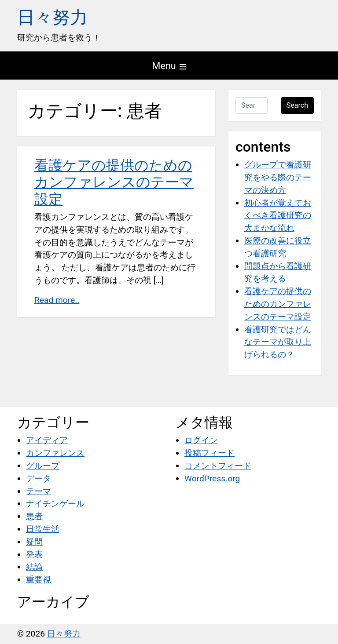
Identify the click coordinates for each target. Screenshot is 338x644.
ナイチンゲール (55, 504)
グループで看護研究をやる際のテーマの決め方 (278, 177)
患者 (34, 516)
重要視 (39, 580)
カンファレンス (55, 453)
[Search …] (252, 106)
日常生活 (43, 529)
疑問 (34, 542)
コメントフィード (218, 466)
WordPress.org (212, 478)
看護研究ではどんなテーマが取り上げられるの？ (278, 342)
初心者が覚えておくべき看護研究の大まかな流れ (278, 216)
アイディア (47, 440)
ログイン (201, 440)
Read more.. (57, 300)
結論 (34, 567)
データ (39, 478)
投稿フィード (209, 453)
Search (297, 105)
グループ (43, 466)
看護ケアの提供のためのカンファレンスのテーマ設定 (114, 182)
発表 (34, 555)
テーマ (39, 491)
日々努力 (52, 17)
